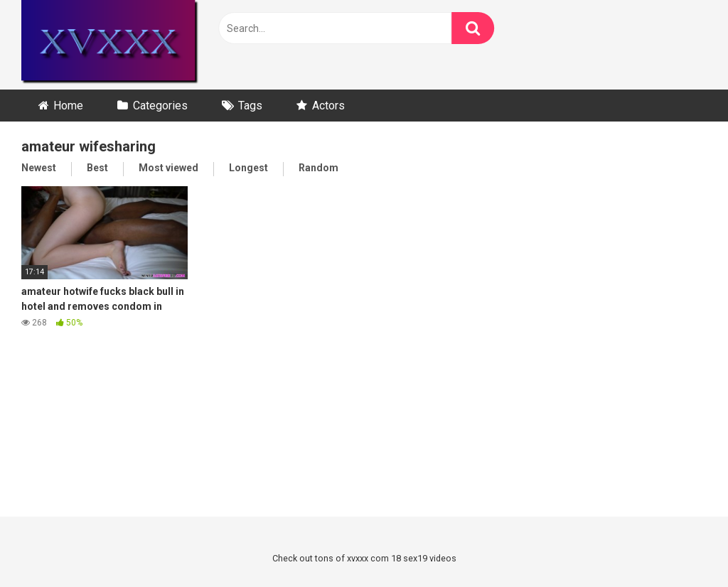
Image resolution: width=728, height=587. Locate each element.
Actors (328, 106)
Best (97, 168)
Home (68, 106)
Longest (248, 168)
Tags (250, 106)
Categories (160, 106)
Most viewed (168, 168)
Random (318, 168)
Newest (39, 168)
